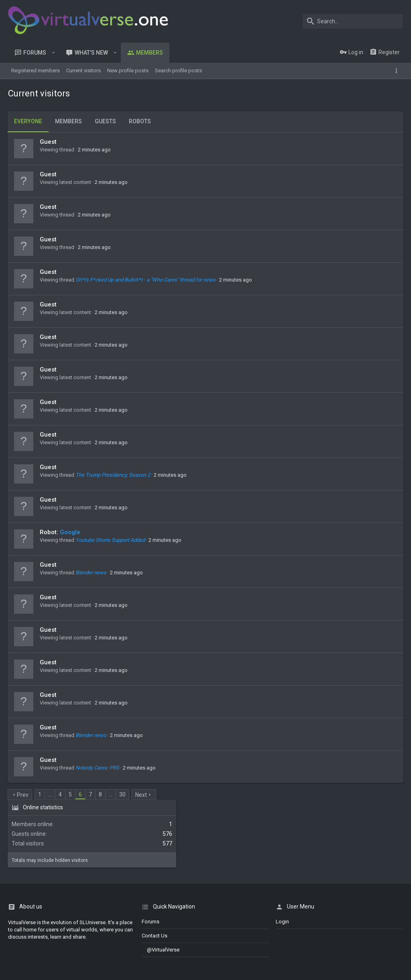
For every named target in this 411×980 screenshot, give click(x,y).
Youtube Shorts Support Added (111, 540)
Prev (23, 795)
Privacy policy (349, 918)
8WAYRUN (113, 961)
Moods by (61, 946)
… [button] (50, 794)
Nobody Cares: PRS (98, 768)
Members (69, 121)
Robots (140, 121)
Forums (151, 853)
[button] (54, 53)
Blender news (91, 573)
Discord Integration (30, 961)
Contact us (155, 868)
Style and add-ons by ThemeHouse (51, 954)
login (282, 853)
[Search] (353, 21)
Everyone (28, 121)
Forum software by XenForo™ (73, 939)
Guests (106, 121)
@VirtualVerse (161, 882)
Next (141, 795)
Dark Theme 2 (26, 918)
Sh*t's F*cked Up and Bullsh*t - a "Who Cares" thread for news (146, 280)
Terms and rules (310, 918)
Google (70, 532)
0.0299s (121, 969)
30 (123, 794)
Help (375, 918)
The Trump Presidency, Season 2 (113, 475)
